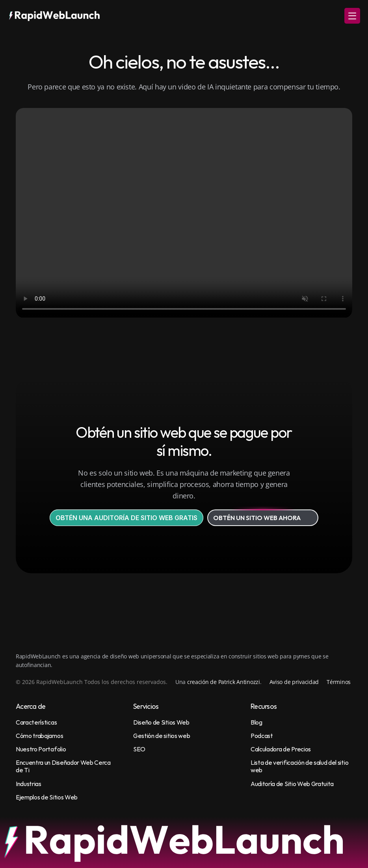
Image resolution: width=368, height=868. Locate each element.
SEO (139, 749)
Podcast (262, 736)
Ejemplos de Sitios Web (47, 797)
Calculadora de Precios (281, 749)
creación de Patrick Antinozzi (224, 682)
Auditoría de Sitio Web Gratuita (292, 784)
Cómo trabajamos (39, 736)
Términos (339, 682)
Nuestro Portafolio (41, 749)
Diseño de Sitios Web (161, 722)
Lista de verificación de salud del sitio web (300, 766)
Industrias (29, 784)
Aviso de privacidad (294, 682)
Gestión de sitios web (162, 736)
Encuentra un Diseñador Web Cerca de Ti (64, 766)
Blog (256, 722)
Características (36, 722)
